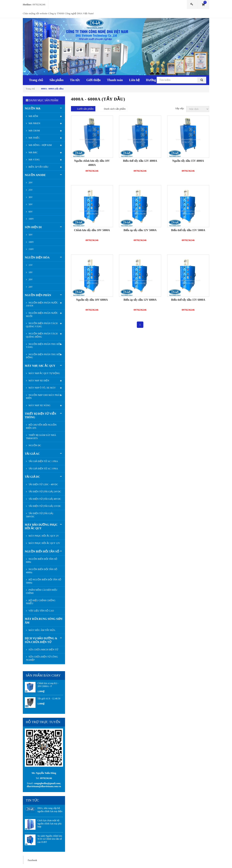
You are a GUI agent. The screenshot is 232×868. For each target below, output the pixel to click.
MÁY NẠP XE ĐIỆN (39, 381)
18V (30, 272)
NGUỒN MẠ (33, 109)
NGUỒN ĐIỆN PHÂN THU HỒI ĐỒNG (43, 356)
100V (31, 219)
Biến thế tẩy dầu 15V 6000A (188, 300)
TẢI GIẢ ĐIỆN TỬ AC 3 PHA (43, 469)
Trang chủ (30, 89)
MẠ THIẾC (34, 138)
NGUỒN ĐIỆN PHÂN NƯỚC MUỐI (42, 315)
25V (30, 190)
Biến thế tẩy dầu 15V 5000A (188, 230)
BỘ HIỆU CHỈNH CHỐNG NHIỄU (41, 602)
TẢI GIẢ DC (32, 477)
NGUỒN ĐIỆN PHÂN (38, 295)
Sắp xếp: (180, 108)
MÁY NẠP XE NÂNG (39, 405)
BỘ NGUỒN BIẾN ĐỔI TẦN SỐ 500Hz (44, 581)
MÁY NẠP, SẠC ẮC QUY (40, 366)
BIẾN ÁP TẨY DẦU (38, 167)
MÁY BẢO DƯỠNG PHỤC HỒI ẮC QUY (41, 527)
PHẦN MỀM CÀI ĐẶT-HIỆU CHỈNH (42, 591)
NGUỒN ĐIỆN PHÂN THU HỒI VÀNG (43, 346)
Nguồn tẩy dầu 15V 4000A (188, 161)
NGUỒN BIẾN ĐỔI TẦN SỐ (42, 552)
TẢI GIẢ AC (32, 454)
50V (30, 204)
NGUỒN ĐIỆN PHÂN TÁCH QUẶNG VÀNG (42, 325)
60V (30, 212)
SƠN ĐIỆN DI (33, 227)
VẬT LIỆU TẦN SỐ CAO (41, 611)
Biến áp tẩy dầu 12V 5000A (140, 230)
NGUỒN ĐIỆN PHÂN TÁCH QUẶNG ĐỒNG (42, 335)
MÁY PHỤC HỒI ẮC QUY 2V (43, 536)
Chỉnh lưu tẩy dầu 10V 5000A (92, 230)
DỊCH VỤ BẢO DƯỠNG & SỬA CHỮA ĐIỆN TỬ (41, 640)
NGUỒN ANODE (35, 175)
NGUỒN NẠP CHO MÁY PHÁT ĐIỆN (43, 397)
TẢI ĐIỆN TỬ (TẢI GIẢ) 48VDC (45, 499)
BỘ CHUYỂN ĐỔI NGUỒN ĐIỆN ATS (41, 426)
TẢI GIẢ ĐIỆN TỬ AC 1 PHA (43, 461)
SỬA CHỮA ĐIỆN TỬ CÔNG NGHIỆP (42, 658)
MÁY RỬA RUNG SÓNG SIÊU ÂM (44, 621)
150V (31, 249)
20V (30, 183)
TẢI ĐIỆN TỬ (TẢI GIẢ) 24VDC (45, 492)
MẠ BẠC (33, 152)
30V (30, 197)
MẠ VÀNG (34, 160)
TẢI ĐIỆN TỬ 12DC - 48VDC (43, 484)
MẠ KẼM (33, 116)
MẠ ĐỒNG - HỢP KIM (40, 145)
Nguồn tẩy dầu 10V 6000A (92, 300)
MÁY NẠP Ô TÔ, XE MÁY (42, 388)
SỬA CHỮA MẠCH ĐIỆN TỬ (43, 650)
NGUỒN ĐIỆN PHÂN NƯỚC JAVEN (42, 304)
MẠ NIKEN (34, 123)
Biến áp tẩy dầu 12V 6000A (140, 300)
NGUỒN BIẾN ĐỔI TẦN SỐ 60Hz (42, 561)
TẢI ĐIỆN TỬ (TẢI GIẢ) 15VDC (45, 506)
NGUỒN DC (35, 445)
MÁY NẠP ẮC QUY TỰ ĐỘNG (44, 373)
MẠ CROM (34, 131)
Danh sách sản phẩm (115, 109)
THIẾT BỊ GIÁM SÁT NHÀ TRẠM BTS (41, 437)
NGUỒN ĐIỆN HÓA (37, 258)
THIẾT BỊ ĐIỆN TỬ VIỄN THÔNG (40, 416)
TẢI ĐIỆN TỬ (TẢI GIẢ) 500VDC (40, 515)
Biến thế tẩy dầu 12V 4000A (140, 161)
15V (30, 265)
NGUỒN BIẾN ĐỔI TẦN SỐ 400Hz (42, 571)
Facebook (32, 860)
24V (30, 287)
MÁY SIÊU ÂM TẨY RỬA (42, 630)
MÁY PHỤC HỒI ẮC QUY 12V (44, 543)
